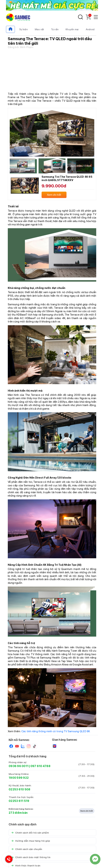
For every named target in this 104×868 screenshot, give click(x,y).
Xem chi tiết (87, 811)
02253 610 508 (19, 789)
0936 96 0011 (19, 766)
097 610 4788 (40, 766)
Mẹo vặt (39, 29)
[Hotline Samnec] (8, 860)
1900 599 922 (19, 778)
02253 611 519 (19, 801)
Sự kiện (24, 29)
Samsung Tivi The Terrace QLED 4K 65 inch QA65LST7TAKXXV (67, 179)
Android (90, 29)
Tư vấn (55, 29)
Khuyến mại (72, 29)
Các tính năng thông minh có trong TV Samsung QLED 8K (56, 731)
